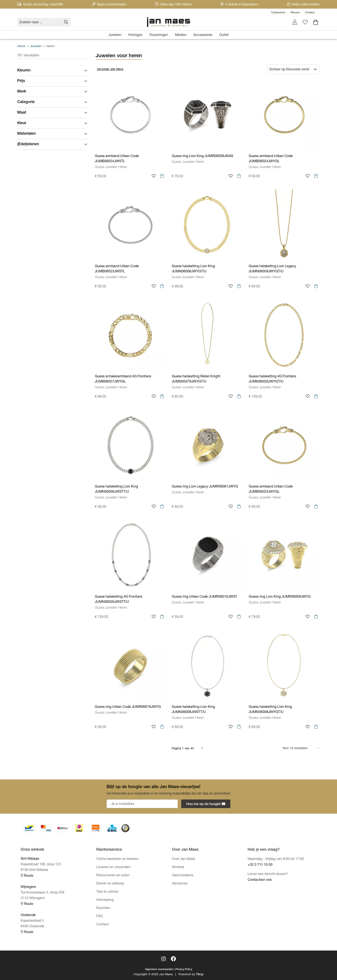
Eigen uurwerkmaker (109, 5)
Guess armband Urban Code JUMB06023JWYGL (271, 489)
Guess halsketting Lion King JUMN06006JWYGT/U (193, 269)
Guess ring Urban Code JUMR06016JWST (204, 597)
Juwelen (115, 35)
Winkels (178, 867)
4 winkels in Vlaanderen (239, 5)
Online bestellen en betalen (117, 859)
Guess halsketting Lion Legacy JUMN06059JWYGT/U (272, 269)
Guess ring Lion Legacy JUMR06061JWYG (205, 487)
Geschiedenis (183, 876)
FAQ (100, 917)
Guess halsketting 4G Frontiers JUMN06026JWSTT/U (119, 600)
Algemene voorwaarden (159, 969)
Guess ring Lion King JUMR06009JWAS (202, 156)
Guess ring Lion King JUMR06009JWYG (280, 597)
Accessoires (203, 35)
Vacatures (180, 884)
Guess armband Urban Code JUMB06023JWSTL (117, 269)
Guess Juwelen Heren (111, 167)
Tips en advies (107, 892)
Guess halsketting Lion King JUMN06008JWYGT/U (270, 710)
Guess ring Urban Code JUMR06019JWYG (128, 707)
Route (27, 876)
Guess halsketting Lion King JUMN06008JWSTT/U (193, 710)
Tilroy (200, 975)
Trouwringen (159, 35)
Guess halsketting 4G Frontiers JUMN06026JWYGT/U (272, 379)
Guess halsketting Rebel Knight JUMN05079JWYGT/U (196, 379)
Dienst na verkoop (110, 884)
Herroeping (105, 900)
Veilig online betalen (303, 5)
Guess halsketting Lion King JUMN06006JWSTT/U (116, 489)
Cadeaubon (278, 13)
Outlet (224, 35)
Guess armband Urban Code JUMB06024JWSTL (117, 159)
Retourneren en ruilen (113, 876)
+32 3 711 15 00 (260, 865)
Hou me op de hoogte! (206, 804)
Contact (310, 13)
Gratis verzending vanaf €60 (40, 5)
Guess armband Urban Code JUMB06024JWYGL (271, 159)
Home (21, 46)
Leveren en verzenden (113, 867)
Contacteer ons (260, 880)
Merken (181, 35)
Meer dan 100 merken (174, 5)
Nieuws (295, 13)
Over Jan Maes (184, 859)
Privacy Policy (184, 969)
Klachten (103, 908)
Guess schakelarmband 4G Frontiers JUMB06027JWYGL (123, 379)
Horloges (135, 35)
